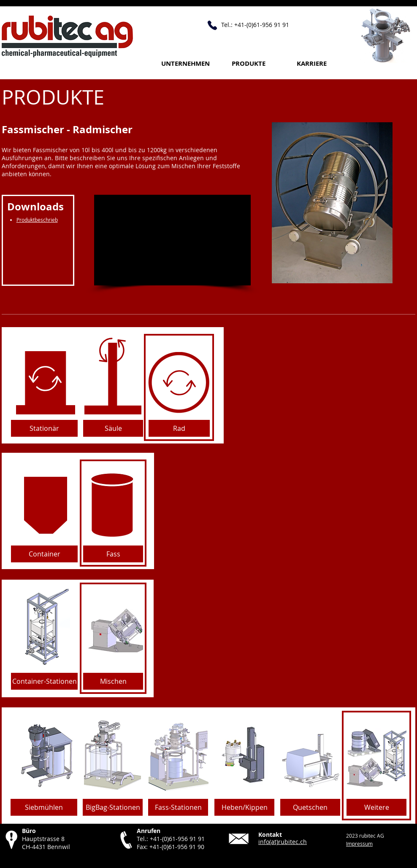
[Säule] (113, 428)
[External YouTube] (172, 240)
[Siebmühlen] (44, 807)
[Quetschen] (310, 807)
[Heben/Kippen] (244, 807)
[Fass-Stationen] (178, 807)
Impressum (359, 844)
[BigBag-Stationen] (113, 807)
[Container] (44, 554)
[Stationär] (44, 428)
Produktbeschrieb (37, 220)
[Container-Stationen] (44, 681)
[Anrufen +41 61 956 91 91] (212, 25)
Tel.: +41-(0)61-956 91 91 (171, 839)
